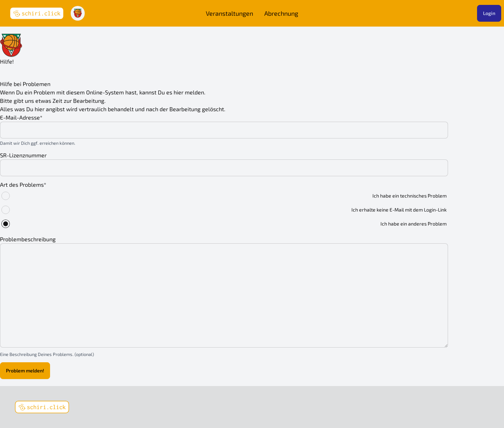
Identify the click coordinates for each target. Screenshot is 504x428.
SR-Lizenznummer (23, 155)
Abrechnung (281, 13)
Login (489, 13)
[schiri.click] (42, 407)
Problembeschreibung (28, 239)
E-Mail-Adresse (21, 117)
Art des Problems (23, 184)
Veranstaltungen (229, 13)
